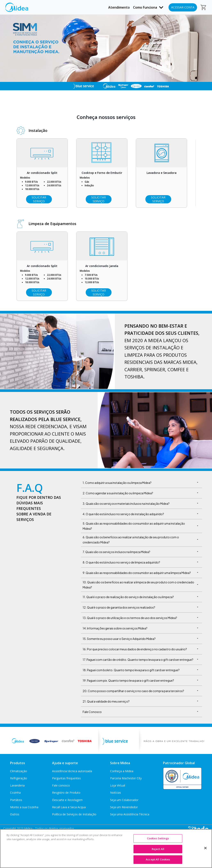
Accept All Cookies (158, 859)
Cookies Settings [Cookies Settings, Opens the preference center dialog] (158, 838)
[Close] (205, 848)
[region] (106, 849)
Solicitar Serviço (39, 199)
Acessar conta (183, 7)
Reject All (158, 849)
